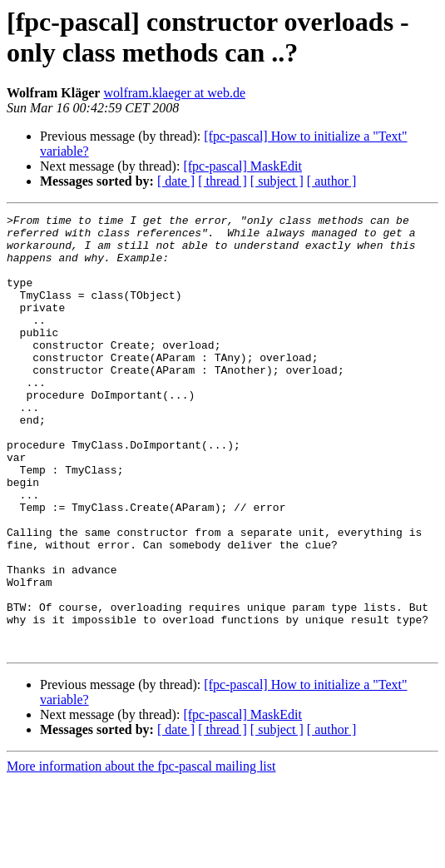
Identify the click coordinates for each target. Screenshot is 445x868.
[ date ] (176, 181)
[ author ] (332, 181)
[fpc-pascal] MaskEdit (242, 166)
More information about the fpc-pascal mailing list (141, 853)
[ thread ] (222, 181)
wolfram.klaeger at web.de (174, 93)
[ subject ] (277, 181)
